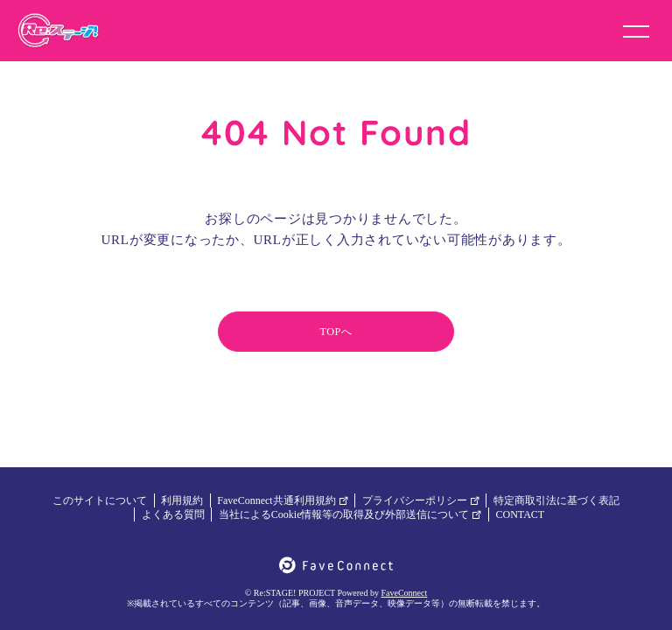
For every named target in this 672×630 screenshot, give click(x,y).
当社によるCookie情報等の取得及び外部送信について (350, 514)
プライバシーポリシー (421, 500)
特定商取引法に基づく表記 (556, 500)
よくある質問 (173, 514)
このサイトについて (100, 500)
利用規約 (182, 500)
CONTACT (520, 514)
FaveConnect (405, 593)
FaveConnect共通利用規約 (282, 500)
